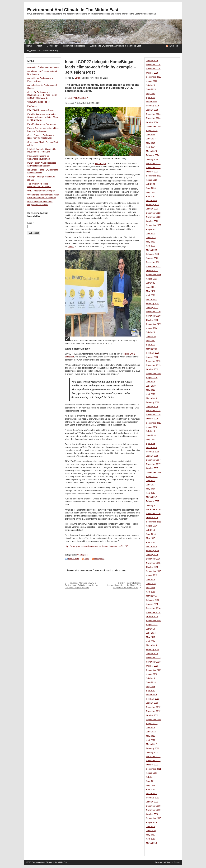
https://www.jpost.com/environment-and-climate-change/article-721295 (96, 546)
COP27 (71, 247)
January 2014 (152, 654)
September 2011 (154, 769)
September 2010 (154, 818)
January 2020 (152, 357)
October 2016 (152, 518)
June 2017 (151, 485)
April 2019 (151, 394)
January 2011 (152, 802)
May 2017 (151, 489)
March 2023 (151, 201)
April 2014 (151, 641)
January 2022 (152, 258)
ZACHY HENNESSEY (78, 98)
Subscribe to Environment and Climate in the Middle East (115, 46)
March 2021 (151, 299)
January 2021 (152, 308)
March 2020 (151, 349)
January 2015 (152, 604)
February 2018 (153, 452)
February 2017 (153, 501)
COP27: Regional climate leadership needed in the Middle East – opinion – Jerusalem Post (124, 585)
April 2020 (151, 345)
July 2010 (150, 827)
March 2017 (151, 497)
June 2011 (151, 781)
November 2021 (153, 266)
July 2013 (150, 678)
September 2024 (154, 126)
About (39, 46)
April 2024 (151, 147)
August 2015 (152, 575)
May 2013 (151, 687)
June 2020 (151, 337)
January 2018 (152, 456)
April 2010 (151, 839)
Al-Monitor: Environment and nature (43, 67)
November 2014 (153, 612)
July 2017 (150, 481)
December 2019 (153, 361)
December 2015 (153, 559)
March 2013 (151, 695)
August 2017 (152, 477)
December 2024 (153, 114)
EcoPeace (32, 106)
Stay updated (99, 559)
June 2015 (151, 584)
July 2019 (150, 382)
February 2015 (153, 600)
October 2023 (152, 172)
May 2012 (151, 736)
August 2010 (152, 822)
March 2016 (151, 546)
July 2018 (150, 431)
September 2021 (154, 275)
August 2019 (152, 378)
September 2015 (154, 571)
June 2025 (151, 89)
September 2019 (154, 374)
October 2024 (152, 122)
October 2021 (152, 271)
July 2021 (150, 283)
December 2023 (153, 164)
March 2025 (151, 102)
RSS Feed (173, 46)
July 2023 (150, 184)
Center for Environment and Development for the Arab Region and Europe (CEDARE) (42, 95)
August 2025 (152, 81)
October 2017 (152, 468)
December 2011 (153, 757)
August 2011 (152, 773)
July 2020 (150, 332)
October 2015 (152, 567)
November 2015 (153, 563)
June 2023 (151, 188)
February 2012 (153, 748)
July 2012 (150, 728)
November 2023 (153, 168)
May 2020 (151, 341)
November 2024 (153, 118)
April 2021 (151, 295)
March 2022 (151, 250)
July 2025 (150, 85)
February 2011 (153, 798)
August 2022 (152, 229)
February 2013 (153, 699)
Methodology (52, 46)
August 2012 (152, 724)
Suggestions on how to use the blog (42, 50)
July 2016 (150, 530)
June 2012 (151, 732)
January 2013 (152, 703)
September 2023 (154, 176)
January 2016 (152, 555)
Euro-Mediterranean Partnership (42, 124)
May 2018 (151, 439)
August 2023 (152, 180)
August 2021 (152, 279)
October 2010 (152, 814)
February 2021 (153, 304)
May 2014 (151, 637)
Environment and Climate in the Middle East (73, 10)
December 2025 (153, 65)
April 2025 (151, 98)
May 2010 (151, 835)
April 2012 (151, 740)
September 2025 (154, 77)
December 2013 (153, 658)
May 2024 (151, 143)
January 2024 (152, 159)
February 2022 (153, 254)
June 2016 (151, 534)
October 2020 (152, 320)
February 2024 (153, 155)
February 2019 (153, 402)
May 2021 (151, 291)
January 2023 (152, 209)
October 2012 (152, 715)
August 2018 (152, 427)
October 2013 (152, 666)
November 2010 (153, 810)
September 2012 (154, 720)
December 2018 (153, 411)
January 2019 (152, 407)
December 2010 (153, 806)
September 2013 (154, 670)
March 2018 (151, 448)
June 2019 (151, 386)
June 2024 (151, 139)
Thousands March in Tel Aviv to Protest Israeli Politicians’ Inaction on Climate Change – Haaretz (81, 585)
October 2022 (152, 221)
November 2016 (153, 514)
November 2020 (153, 316)
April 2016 (151, 542)
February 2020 (153, 353)
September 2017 (154, 472)
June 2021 (151, 287)
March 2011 (151, 794)
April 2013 (151, 691)
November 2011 (153, 761)
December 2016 (153, 509)
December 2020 (153, 312)
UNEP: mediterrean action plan (41, 191)
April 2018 (151, 444)
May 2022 (151, 242)
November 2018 (153, 415)
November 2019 (153, 365)
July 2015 (150, 579)
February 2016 (153, 551)
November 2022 (153, 217)
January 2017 (152, 505)
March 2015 (151, 596)
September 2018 (154, 423)
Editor (77, 78)
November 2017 (153, 464)
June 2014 (151, 633)
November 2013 (153, 662)
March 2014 (151, 645)
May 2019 (151, 390)
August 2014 (152, 625)
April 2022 (151, 246)
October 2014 (152, 617)
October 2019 (152, 369)
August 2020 (152, 328)
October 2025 (152, 73)
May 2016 (151, 538)
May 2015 (151, 588)
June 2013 (151, 682)
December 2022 (153, 213)
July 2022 (150, 233)
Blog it (87, 559)
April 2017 (151, 493)
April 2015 (151, 592)
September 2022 (154, 225)
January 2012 (152, 752)
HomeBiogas (101, 164)
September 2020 (154, 324)
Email (30, 223)
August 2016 (152, 526)
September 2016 (154, 522)
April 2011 (151, 789)
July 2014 (150, 629)
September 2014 (154, 621)
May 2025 (151, 94)
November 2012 (153, 711)
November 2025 (153, 69)
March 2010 (151, 843)
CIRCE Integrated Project (39, 102)
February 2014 (153, 650)
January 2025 (152, 110)
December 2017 (153, 460)
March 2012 (151, 744)
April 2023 (151, 196)
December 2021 (153, 262)
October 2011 (152, 765)
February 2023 (153, 205)
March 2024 (151, 151)
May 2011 (151, 785)
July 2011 (150, 777)
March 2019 (151, 398)
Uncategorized (83, 555)
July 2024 (150, 135)
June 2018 (151, 435)
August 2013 (152, 674)
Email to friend (74, 559)
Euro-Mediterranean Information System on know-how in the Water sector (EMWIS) (43, 117)
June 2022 (151, 238)
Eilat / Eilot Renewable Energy (41, 110)
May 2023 (151, 192)
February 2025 (153, 106)
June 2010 (151, 831)
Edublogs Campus (173, 862)
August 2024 (152, 131)
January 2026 (152, 61)
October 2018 (152, 419)
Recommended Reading (74, 46)
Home (29, 46)
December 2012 (153, 707)
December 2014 (153, 608)
